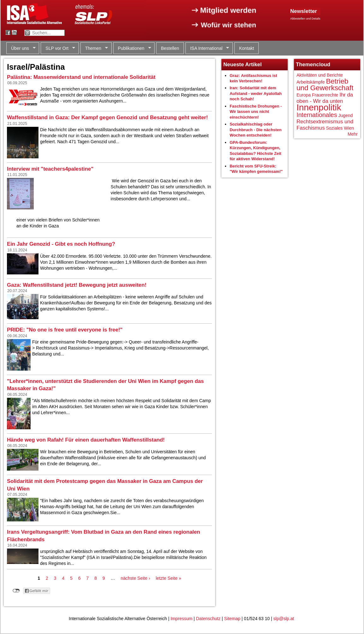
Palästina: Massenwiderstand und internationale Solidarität (81, 77)
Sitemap (232, 619)
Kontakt (247, 48)
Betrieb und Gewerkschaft (325, 85)
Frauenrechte (325, 95)
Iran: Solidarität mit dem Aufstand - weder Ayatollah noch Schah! (256, 93)
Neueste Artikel (243, 65)
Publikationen (132, 48)
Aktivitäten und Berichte (320, 75)
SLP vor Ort (58, 48)
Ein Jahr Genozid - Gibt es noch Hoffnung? (61, 244)
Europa (304, 95)
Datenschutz (208, 619)
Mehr (353, 134)
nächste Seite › (135, 578)
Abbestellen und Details (305, 19)
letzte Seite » (169, 578)
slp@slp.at (284, 619)
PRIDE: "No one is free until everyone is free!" (65, 330)
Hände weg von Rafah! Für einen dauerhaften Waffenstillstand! (86, 440)
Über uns (21, 48)
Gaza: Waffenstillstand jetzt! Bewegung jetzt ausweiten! (77, 285)
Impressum (182, 619)
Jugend (345, 115)
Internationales (317, 115)
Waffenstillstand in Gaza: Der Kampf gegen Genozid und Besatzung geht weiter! (107, 117)
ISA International (207, 48)
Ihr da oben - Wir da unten (325, 98)
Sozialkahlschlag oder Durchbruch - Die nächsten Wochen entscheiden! (256, 130)
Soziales (334, 128)
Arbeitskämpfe (311, 82)
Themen (94, 48)
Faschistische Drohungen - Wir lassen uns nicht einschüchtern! (256, 112)
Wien (349, 128)
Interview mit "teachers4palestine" (50, 169)
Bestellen (170, 48)
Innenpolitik (319, 107)
